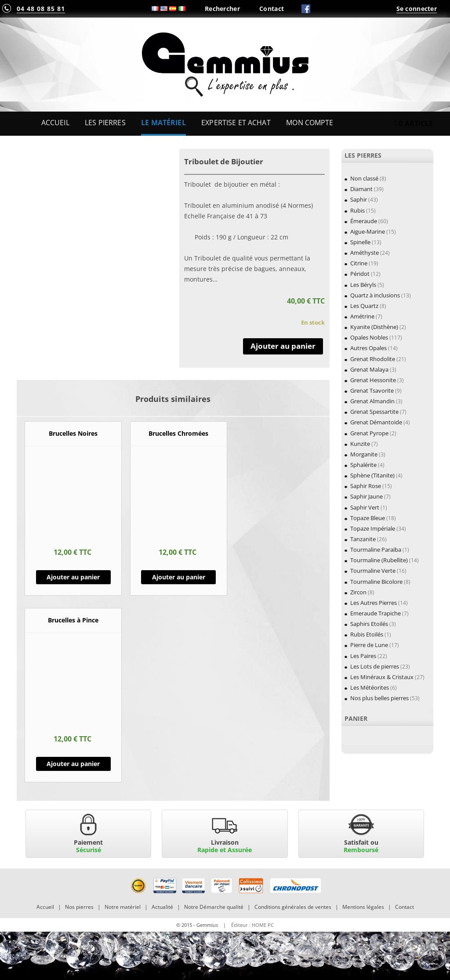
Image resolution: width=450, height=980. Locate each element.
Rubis (357, 210)
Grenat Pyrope (369, 433)
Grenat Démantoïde (376, 422)
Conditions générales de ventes (293, 907)
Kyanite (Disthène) (374, 327)
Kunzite (360, 444)
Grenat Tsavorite (372, 391)
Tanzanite (363, 539)
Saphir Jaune (367, 496)
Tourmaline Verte (373, 571)
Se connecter (417, 9)
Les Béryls (363, 285)
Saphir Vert (365, 507)
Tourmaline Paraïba (376, 550)
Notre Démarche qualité (214, 907)
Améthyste (365, 253)
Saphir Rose (366, 486)
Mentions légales (363, 907)
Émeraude (364, 221)
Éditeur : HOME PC (252, 925)
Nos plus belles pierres (379, 698)
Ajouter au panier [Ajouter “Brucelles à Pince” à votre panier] (73, 764)
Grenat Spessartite (374, 412)
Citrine (359, 263)
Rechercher (222, 9)
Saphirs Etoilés (369, 624)
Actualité (162, 907)
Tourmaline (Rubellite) (379, 560)
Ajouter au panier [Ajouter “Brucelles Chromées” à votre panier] (179, 577)
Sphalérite (363, 465)
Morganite (364, 454)
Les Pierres (105, 123)
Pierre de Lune (369, 645)
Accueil (55, 123)
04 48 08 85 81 (41, 9)
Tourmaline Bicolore (376, 582)
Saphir (359, 199)
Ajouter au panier (283, 346)
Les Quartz (364, 306)
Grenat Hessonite (373, 380)
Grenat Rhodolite (373, 359)
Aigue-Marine (368, 231)
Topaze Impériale (373, 528)
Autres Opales (368, 348)
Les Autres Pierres (374, 603)
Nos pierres (79, 907)
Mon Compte (310, 123)
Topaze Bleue (368, 518)
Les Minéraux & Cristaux (382, 677)
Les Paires (363, 656)
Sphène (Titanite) (372, 475)
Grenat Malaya (369, 369)
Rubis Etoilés (367, 634)
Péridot (360, 274)
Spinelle (360, 242)
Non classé (364, 178)
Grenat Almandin (372, 401)
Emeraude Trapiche (376, 613)
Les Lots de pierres (375, 666)
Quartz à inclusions (375, 295)
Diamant (361, 189)
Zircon (358, 592)
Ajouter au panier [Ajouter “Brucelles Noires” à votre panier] (73, 577)
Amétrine (362, 316)
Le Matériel (163, 123)
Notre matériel (123, 907)
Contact (272, 9)
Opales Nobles (369, 337)
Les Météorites (370, 687)
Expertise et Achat (236, 123)
